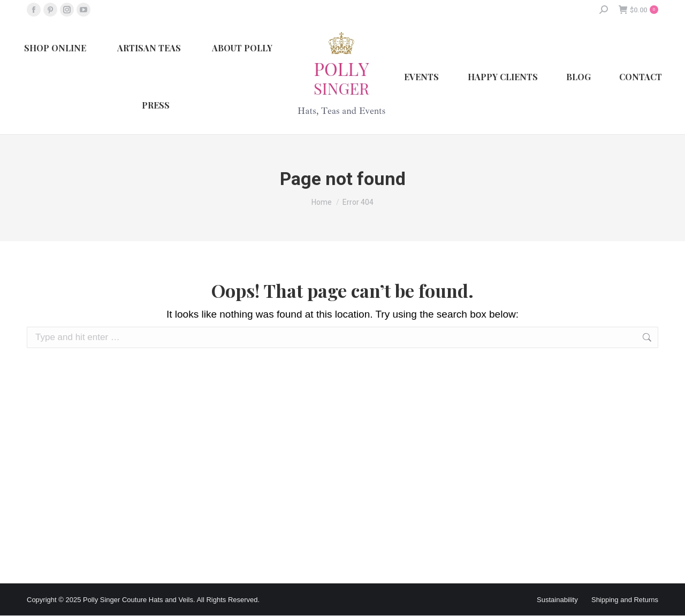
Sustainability (557, 600)
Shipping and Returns (625, 600)
